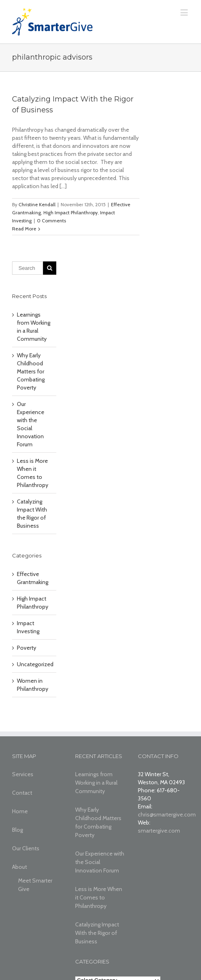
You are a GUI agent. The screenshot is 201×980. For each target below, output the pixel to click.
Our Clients (26, 848)
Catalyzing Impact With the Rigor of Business (97, 933)
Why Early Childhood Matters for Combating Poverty (31, 371)
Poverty (27, 648)
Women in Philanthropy (33, 685)
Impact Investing (28, 627)
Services (23, 774)
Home (20, 811)
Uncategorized (35, 664)
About (19, 867)
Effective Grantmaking (33, 578)
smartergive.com (159, 831)
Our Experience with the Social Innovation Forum (100, 862)
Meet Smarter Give (35, 885)
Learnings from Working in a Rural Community (96, 783)
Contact (22, 793)
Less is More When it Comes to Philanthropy (99, 897)
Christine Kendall (37, 204)
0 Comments (51, 221)
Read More (24, 229)
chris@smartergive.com (167, 814)
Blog (17, 830)
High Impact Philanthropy (71, 212)
